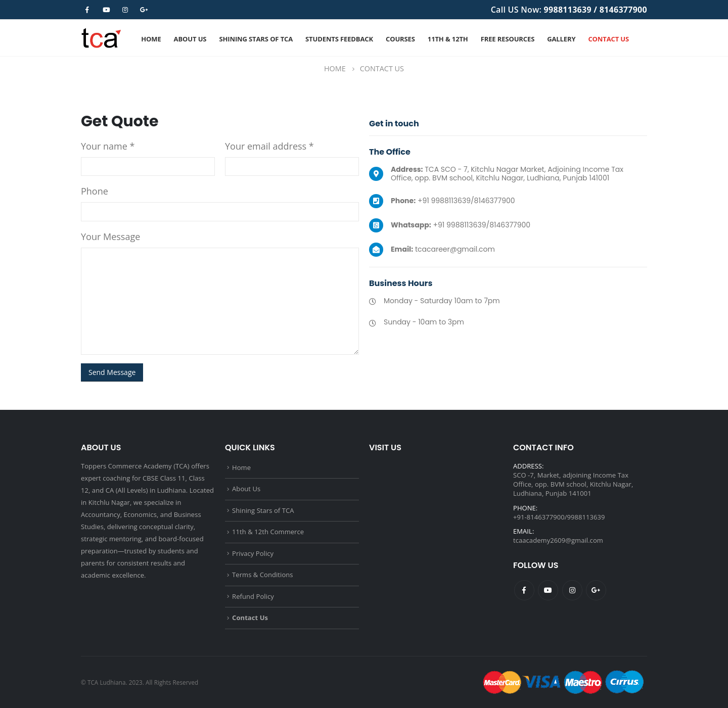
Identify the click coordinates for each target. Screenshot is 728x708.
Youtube (548, 590)
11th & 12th (448, 39)
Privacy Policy (253, 553)
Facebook (524, 590)
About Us (190, 39)
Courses (400, 39)
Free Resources (508, 39)
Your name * (108, 146)
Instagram (572, 590)
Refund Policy (253, 596)
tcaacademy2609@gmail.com (558, 540)
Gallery (561, 39)
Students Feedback (339, 39)
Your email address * (269, 146)
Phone (95, 191)
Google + (596, 590)
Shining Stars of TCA (256, 39)
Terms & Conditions (263, 575)
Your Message (110, 237)
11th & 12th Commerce (268, 532)
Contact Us (608, 39)
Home (151, 39)
